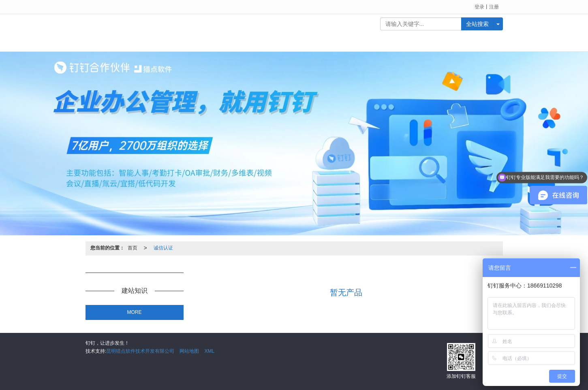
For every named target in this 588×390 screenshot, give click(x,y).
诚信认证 (163, 248)
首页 (133, 248)
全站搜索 (477, 24)
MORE (135, 312)
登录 (479, 7)
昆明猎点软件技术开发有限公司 (140, 351)
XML (210, 351)
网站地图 (189, 351)
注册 (494, 7)
